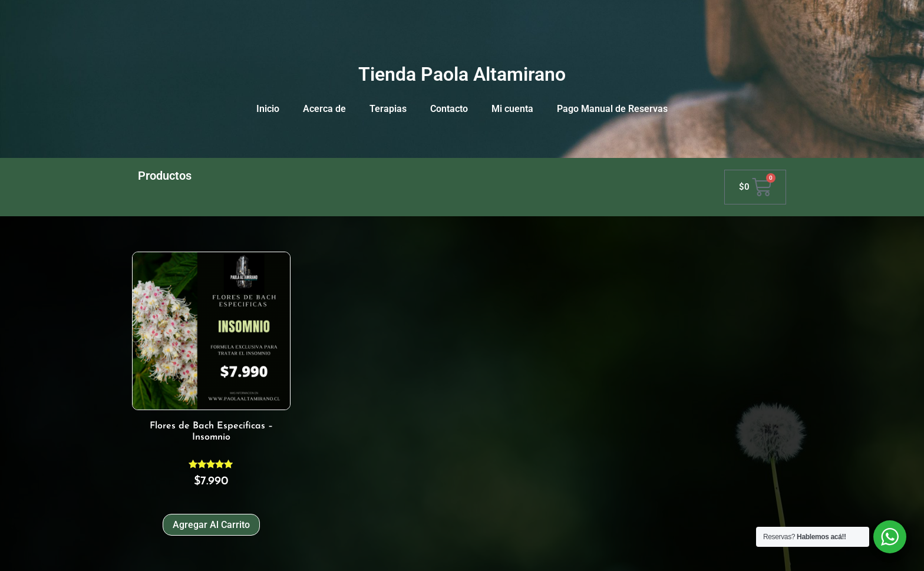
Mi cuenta (512, 109)
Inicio (268, 109)
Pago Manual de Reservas (612, 109)
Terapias (388, 109)
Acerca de (324, 109)
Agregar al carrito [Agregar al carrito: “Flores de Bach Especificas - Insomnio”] (211, 525)
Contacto (449, 109)
